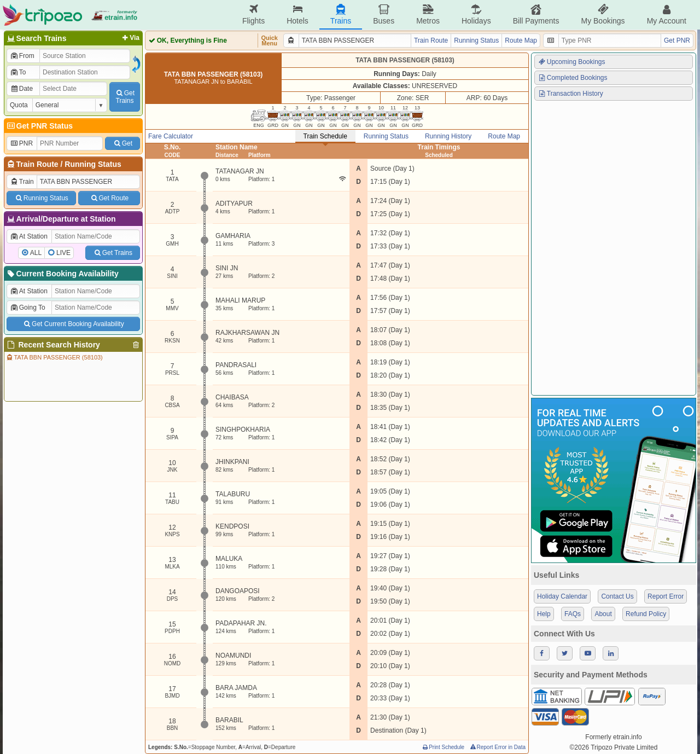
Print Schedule (443, 747)
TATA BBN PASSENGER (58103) (54, 357)
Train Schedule (325, 136)
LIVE (63, 253)
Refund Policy (646, 614)
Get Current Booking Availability (73, 324)
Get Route (109, 198)
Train (22, 182)
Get (122, 143)
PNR (21, 143)
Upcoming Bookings (571, 62)
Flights (253, 14)
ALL (36, 253)
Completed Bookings (573, 78)
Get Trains (113, 253)
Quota (19, 105)
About (603, 614)
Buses (384, 14)
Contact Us (617, 596)
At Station (29, 236)
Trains (341, 14)
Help (544, 614)
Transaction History (570, 94)
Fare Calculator (171, 136)
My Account (667, 14)
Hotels (297, 14)
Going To (28, 308)
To (18, 72)
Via (130, 38)
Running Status (93, 164)
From (22, 56)
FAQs (573, 614)
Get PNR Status (39, 126)
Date (21, 89)
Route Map (521, 40)
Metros (428, 14)
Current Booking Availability (62, 274)
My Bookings (603, 14)
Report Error (666, 596)
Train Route (37, 164)
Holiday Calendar (562, 596)
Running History (448, 136)
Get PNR (677, 40)
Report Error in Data (497, 747)
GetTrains (125, 97)
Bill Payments (536, 14)
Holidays (476, 14)
